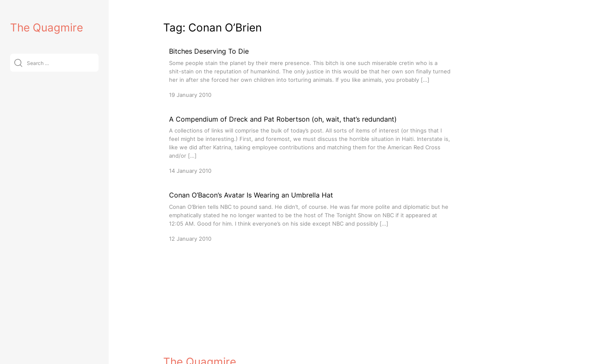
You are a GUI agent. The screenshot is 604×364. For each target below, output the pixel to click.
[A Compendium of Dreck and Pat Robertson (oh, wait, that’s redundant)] (310, 144)
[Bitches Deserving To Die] (310, 72)
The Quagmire (47, 27)
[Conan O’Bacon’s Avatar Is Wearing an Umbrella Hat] (310, 216)
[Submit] (18, 63)
